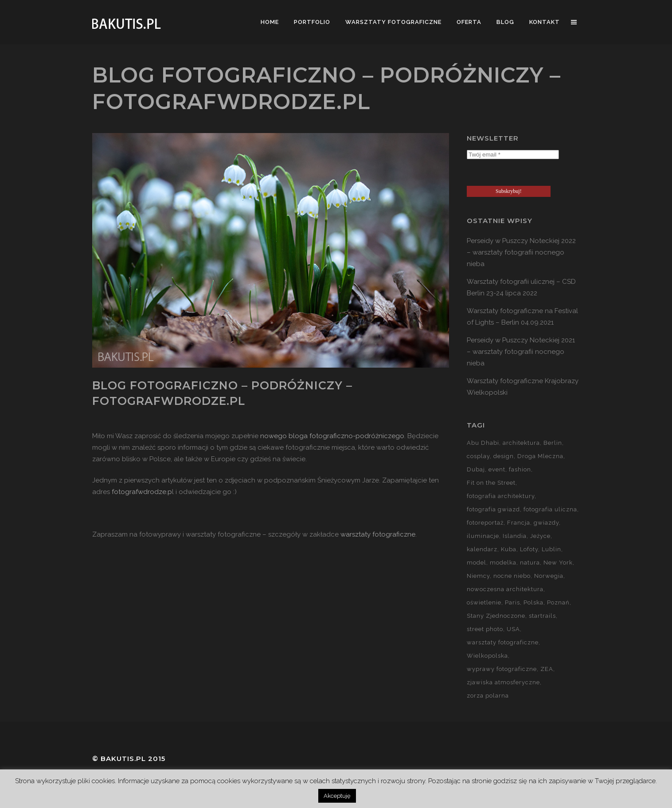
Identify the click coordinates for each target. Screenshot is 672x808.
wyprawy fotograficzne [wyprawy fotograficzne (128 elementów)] (502, 669)
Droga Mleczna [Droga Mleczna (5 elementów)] (540, 456)
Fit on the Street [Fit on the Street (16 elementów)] (491, 483)
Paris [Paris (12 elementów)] (512, 602)
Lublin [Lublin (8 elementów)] (551, 549)
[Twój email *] (513, 155)
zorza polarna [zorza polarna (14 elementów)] (488, 696)
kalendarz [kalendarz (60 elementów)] (482, 549)
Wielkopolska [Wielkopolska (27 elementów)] (487, 656)
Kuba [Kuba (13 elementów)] (509, 549)
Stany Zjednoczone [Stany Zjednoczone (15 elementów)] (496, 616)
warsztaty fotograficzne (378, 534)
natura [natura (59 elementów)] (530, 563)
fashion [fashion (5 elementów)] (520, 469)
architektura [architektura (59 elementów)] (521, 443)
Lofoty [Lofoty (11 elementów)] (529, 549)
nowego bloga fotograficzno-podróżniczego (332, 436)
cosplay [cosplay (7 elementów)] (478, 456)
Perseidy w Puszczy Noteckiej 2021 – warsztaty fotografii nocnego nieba (521, 352)
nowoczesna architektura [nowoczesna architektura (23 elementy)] (505, 589)
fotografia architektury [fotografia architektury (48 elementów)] (501, 496)
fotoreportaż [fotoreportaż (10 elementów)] (485, 523)
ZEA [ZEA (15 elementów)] (547, 669)
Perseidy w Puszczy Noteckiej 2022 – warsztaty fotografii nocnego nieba (521, 252)
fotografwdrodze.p (142, 492)
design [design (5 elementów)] (504, 456)
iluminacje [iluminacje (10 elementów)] (483, 536)
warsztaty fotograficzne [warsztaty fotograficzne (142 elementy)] (503, 642)
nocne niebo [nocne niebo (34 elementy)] (512, 576)
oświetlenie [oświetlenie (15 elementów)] (484, 602)
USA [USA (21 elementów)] (513, 629)
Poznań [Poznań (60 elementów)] (558, 602)
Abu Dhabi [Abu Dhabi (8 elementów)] (483, 443)
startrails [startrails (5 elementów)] (542, 616)
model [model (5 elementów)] (477, 563)
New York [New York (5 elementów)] (558, 563)
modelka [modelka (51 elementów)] (503, 563)
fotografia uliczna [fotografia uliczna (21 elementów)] (550, 509)
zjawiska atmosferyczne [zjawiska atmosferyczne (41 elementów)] (503, 682)
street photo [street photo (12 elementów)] (485, 629)
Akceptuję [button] (337, 796)
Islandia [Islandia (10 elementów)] (515, 536)
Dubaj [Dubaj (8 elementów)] (476, 469)
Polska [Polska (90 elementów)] (533, 602)
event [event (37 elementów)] (497, 469)
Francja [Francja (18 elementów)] (519, 523)
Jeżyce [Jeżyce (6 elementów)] (540, 536)
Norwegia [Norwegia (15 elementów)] (549, 576)
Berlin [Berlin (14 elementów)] (553, 443)
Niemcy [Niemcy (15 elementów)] (478, 576)
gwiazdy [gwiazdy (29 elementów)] (546, 523)
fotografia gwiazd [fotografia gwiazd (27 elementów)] (493, 509)
